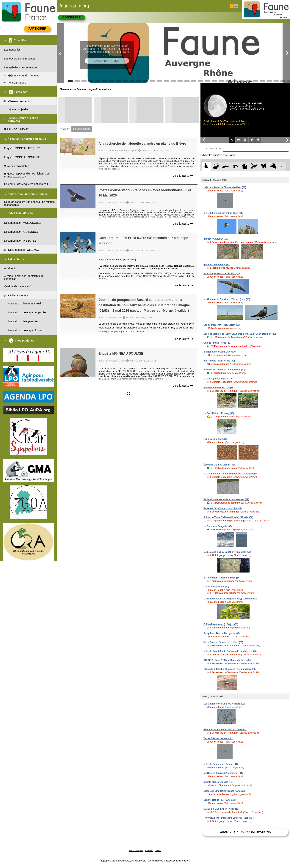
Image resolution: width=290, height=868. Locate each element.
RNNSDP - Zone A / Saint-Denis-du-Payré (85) (227, 660)
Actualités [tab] (65, 129)
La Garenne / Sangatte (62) (218, 526)
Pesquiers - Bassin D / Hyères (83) (222, 633)
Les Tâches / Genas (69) (216, 587)
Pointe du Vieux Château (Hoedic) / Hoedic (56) (228, 517)
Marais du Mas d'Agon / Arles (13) (221, 809)
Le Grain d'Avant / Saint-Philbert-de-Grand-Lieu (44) (231, 474)
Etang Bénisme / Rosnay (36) (219, 388)
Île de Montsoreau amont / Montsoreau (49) (226, 499)
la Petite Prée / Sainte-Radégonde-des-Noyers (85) (230, 651)
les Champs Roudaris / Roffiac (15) (222, 273)
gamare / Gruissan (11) (215, 239)
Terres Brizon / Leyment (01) (218, 738)
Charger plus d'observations (245, 832)
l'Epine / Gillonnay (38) (215, 439)
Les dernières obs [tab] (213, 149)
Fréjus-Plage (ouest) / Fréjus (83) (221, 624)
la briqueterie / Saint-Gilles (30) (220, 352)
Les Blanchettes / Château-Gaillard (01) (224, 704)
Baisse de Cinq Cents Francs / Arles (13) (225, 791)
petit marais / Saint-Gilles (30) (219, 361)
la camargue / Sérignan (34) (218, 379)
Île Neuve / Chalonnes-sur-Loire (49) (223, 508)
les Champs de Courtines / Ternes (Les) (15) (227, 299)
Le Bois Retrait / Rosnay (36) (219, 413)
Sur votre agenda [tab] (81, 129)
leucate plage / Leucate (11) (218, 782)
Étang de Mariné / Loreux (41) (219, 465)
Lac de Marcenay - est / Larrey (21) (222, 325)
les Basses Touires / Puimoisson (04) (223, 773)
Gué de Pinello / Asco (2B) (217, 343)
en (236, 6)
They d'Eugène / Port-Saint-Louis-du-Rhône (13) (229, 818)
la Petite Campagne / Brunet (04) (221, 764)
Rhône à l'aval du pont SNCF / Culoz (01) (225, 729)
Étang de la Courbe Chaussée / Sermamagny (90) (229, 669)
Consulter (71, 17)
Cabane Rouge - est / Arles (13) (220, 800)
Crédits (158, 851)
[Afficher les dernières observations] (218, 155)
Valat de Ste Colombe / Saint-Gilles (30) (224, 370)
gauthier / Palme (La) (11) (217, 265)
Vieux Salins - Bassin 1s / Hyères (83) (223, 642)
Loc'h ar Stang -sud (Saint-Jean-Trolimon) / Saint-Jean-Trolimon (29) (240, 334)
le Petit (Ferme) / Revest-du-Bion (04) (223, 213)
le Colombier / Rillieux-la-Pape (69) (222, 578)
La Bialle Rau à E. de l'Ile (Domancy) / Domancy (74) (231, 599)
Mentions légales (136, 851)
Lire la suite (183, 176)
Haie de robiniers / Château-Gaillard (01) (225, 187)
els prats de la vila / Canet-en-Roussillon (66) (227, 552)
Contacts (149, 851)
